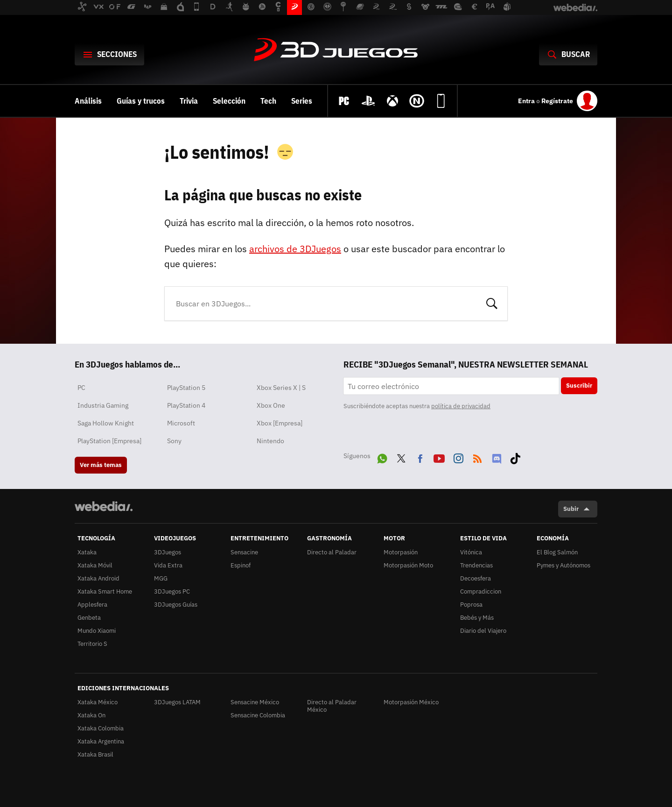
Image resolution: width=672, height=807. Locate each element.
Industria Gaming (103, 405)
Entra (527, 101)
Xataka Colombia (101, 728)
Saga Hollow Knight (106, 423)
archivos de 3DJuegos (295, 249)
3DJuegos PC (172, 591)
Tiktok (515, 457)
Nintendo (270, 441)
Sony (174, 441)
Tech (268, 101)
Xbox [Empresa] (280, 423)
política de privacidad (461, 406)
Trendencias (476, 565)
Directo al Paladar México (332, 706)
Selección (229, 101)
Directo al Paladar (332, 552)
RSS (477, 457)
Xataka (87, 552)
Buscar (492, 303)
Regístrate (557, 101)
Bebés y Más (477, 618)
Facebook (420, 457)
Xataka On (91, 715)
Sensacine (244, 552)
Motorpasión (401, 552)
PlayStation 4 (186, 405)
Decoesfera (476, 578)
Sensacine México (255, 702)
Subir (571, 509)
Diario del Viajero (483, 631)
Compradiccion (481, 591)
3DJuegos (336, 50)
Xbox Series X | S (281, 388)
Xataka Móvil (95, 565)
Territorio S (92, 644)
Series (302, 101)
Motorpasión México (411, 702)
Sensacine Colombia (258, 715)
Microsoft (181, 423)
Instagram (458, 457)
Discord (497, 457)
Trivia (189, 101)
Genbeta (89, 618)
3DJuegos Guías (176, 605)
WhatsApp (382, 457)
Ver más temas (101, 465)
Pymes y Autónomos (563, 565)
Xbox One (271, 405)
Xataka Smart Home (105, 591)
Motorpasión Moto (408, 565)
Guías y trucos (141, 101)
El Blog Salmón (557, 552)
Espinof (241, 565)
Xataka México (98, 702)
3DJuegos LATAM (177, 702)
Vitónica (471, 552)
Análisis (88, 101)
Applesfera (92, 605)
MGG (161, 578)
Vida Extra (168, 565)
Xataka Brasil (95, 754)
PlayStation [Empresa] (109, 441)
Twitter (401, 457)
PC (81, 388)
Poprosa (471, 605)
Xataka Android (98, 578)
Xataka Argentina (101, 741)
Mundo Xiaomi (97, 631)
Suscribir (579, 386)
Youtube (439, 457)
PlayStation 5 (186, 388)
